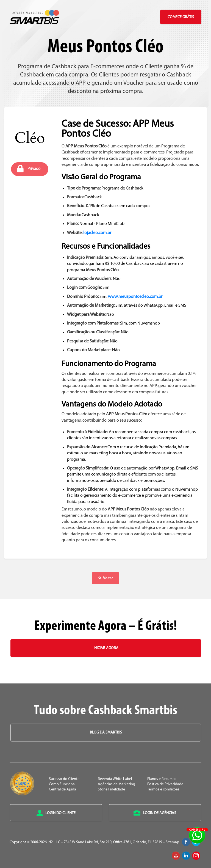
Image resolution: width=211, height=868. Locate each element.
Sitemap (172, 842)
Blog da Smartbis (106, 733)
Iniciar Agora (106, 648)
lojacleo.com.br (97, 233)
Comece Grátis (181, 17)
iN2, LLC (54, 842)
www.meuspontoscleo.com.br (135, 297)
